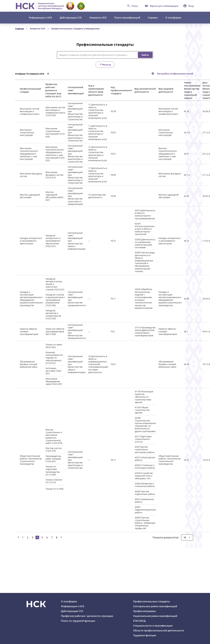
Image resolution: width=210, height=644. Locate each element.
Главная (19, 29)
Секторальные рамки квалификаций (155, 606)
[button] (188, 6)
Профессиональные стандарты (151, 601)
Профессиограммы (145, 611)
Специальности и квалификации (153, 626)
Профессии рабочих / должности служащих (87, 616)
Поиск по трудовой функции (78, 621)
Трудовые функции (145, 635)
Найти (145, 55)
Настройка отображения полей (175, 74)
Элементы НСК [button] (98, 18)
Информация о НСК (40, 18)
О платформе (173, 18)
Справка (153, 18)
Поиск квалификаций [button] (127, 18)
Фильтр (105, 65)
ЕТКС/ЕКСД (139, 621)
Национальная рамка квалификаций (155, 616)
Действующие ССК (71, 18)
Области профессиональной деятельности (159, 630)
